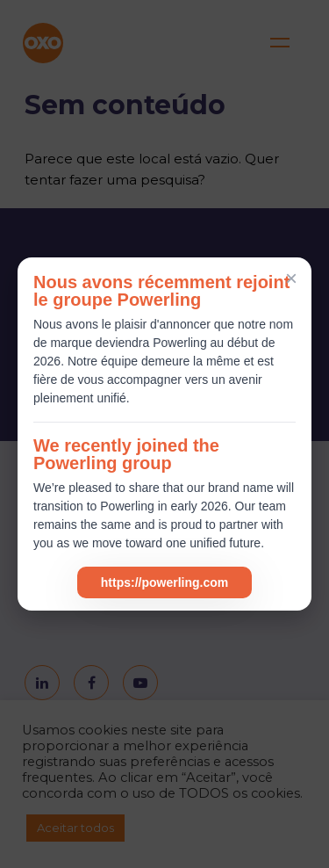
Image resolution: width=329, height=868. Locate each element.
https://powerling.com (164, 582)
